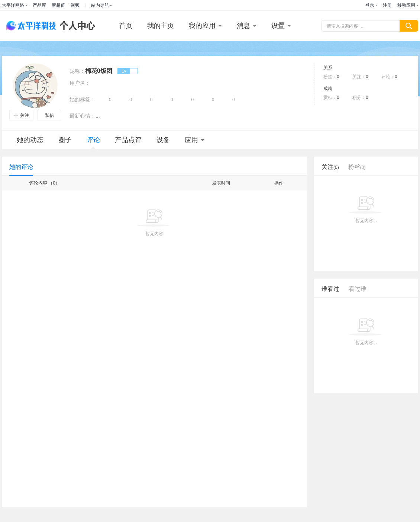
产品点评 (128, 140)
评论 (93, 143)
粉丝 (357, 167)
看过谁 (358, 289)
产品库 (39, 5)
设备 (163, 140)
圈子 (65, 140)
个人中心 (75, 26)
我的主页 (161, 26)
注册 (387, 5)
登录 (370, 5)
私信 (49, 115)
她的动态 (30, 140)
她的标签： (83, 99)
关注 (21, 115)
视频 (75, 5)
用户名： (80, 83)
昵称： (77, 71)
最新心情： (83, 116)
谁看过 (330, 289)
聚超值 (58, 5)
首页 (126, 26)
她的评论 (21, 167)
